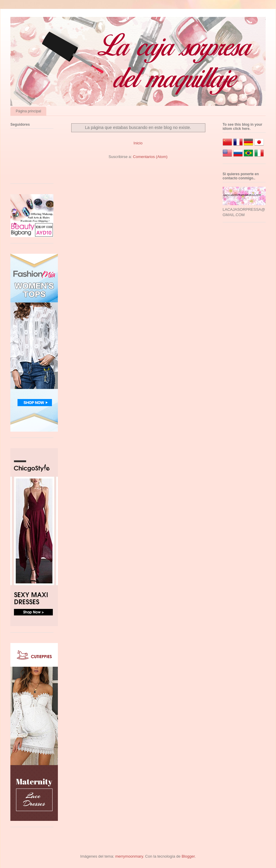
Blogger (188, 856)
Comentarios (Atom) (150, 157)
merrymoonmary (129, 856)
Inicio (138, 143)
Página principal (28, 111)
